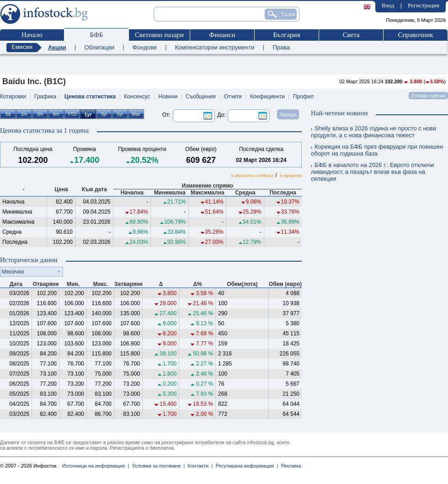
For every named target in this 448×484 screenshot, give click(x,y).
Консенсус (137, 97)
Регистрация (424, 5)
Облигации (99, 47)
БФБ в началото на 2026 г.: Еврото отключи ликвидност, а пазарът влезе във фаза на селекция (372, 172)
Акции (57, 47)
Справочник (415, 35)
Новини (168, 97)
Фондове (145, 47)
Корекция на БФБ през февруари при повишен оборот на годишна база (377, 150)
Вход (388, 5)
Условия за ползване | (157, 466)
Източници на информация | (95, 466)
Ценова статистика (90, 97)
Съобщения (201, 97)
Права (281, 47)
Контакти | (199, 466)
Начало (32, 35)
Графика (45, 97)
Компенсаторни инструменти (215, 47)
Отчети (233, 97)
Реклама (289, 466)
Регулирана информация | (245, 466)
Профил (304, 97)
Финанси (222, 35)
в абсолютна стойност (253, 175)
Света (351, 35)
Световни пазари (159, 35)
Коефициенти (267, 97)
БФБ (97, 35)
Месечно (13, 272)
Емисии (22, 47)
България (286, 35)
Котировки (13, 97)
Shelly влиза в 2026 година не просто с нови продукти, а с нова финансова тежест (373, 132)
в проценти (291, 175)
